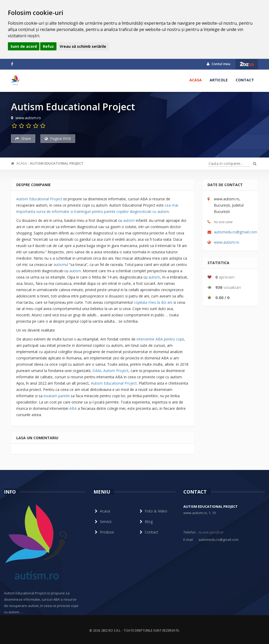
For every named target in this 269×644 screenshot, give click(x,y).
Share (23, 138)
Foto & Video (153, 511)
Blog (146, 522)
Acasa (196, 80)
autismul (61, 265)
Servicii (102, 522)
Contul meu (219, 64)
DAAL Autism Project (110, 371)
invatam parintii (57, 396)
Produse (104, 532)
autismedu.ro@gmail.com (236, 232)
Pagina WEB (58, 138)
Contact (245, 80)
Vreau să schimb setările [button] (83, 46)
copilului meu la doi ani (153, 302)
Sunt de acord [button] (24, 46)
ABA (73, 408)
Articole (219, 80)
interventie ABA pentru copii (160, 339)
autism (129, 220)
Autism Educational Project (57, 163)
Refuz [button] (48, 46)
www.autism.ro (227, 242)
